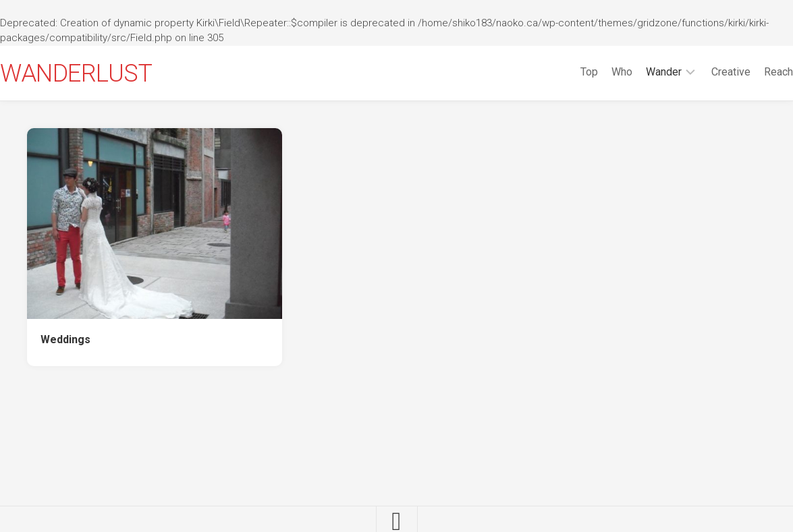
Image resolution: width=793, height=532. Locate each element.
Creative (704, 72)
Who (595, 72)
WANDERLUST (103, 73)
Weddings (65, 339)
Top (562, 72)
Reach (751, 72)
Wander (637, 72)
